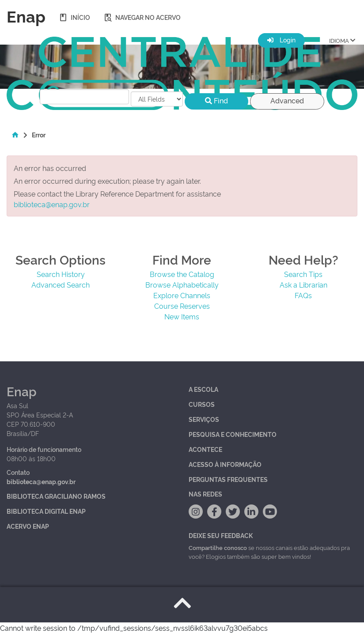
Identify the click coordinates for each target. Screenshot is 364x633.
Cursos (202, 404)
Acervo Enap (28, 526)
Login (281, 40)
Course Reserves (182, 306)
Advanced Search (61, 284)
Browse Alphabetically (182, 284)
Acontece (205, 449)
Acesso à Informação (225, 464)
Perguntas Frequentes (228, 479)
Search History (61, 274)
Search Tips (303, 274)
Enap (26, 15)
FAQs (303, 295)
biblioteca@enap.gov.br (52, 204)
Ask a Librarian (303, 284)
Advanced (287, 100)
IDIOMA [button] (342, 40)
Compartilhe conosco (218, 547)
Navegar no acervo (142, 17)
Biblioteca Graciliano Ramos (56, 496)
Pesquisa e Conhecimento (233, 434)
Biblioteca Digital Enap (46, 511)
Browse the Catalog (182, 274)
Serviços (204, 419)
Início (74, 17)
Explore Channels (182, 295)
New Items (182, 316)
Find (216, 100)
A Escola (203, 389)
